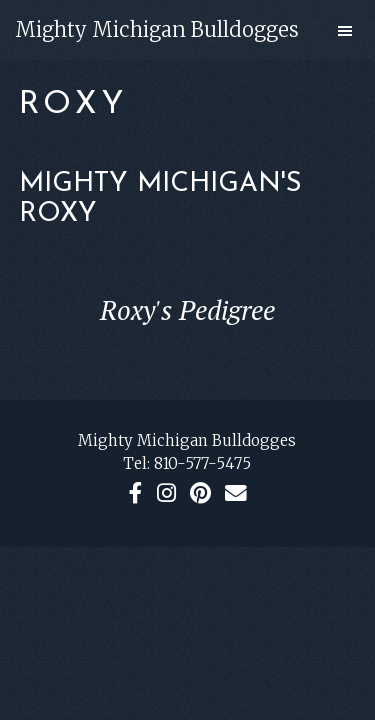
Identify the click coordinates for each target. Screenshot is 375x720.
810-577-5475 (202, 463)
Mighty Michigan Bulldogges (157, 29)
